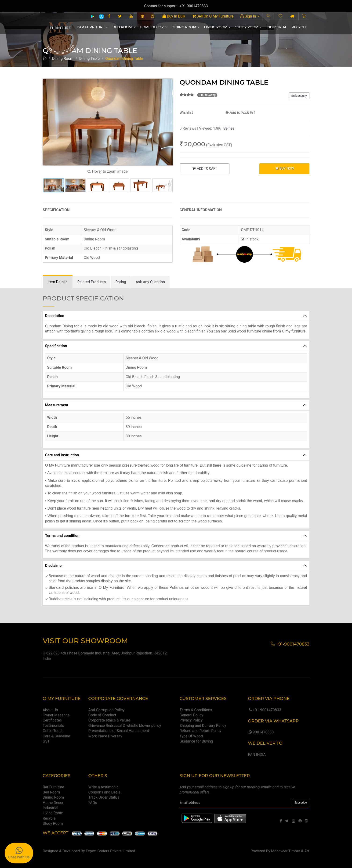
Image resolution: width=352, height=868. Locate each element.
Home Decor (153, 27)
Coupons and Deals (105, 792)
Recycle (299, 27)
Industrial (277, 27)
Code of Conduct (102, 715)
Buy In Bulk (174, 16)
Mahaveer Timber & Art (290, 851)
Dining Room (186, 27)
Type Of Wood (191, 736)
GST (46, 741)
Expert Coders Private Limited (111, 851)
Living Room (217, 27)
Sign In (250, 16)
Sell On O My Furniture (213, 16)
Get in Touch (53, 731)
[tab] (58, 282)
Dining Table (89, 59)
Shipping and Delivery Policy (203, 726)
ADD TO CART (204, 168)
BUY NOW (284, 168)
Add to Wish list (240, 113)
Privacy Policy (191, 720)
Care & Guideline (56, 736)
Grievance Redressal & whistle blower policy (125, 726)
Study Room (249, 27)
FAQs (93, 803)
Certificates (52, 720)
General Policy (191, 715)
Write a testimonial (104, 787)
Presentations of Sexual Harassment (119, 731)
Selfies (229, 128)
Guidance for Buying (196, 741)
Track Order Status (104, 797)
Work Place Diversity (105, 736)
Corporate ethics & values (110, 720)
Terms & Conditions (196, 710)
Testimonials (53, 726)
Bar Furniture (92, 27)
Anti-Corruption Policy (107, 710)
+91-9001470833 (265, 710)
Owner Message (56, 715)
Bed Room (124, 27)
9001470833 (261, 732)
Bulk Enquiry (299, 96)
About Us (50, 710)
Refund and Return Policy (200, 731)
